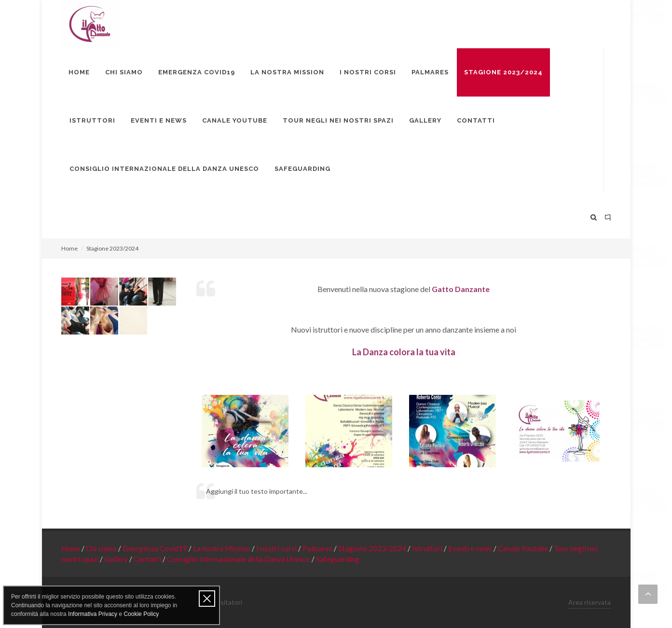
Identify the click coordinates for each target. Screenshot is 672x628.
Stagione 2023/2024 (373, 548)
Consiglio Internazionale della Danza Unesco (239, 559)
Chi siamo (102, 548)
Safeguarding (338, 559)
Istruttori (428, 548)
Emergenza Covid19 (156, 548)
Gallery (117, 559)
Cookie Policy (141, 614)
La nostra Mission (222, 548)
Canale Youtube (524, 548)
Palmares (318, 548)
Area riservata (590, 602)
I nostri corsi (277, 548)
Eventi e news (471, 548)
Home (69, 248)
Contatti (148, 559)
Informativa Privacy (93, 614)
